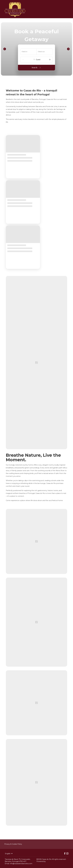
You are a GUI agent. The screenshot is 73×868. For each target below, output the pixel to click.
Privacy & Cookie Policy (13, 844)
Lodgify (49, 861)
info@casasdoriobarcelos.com (21, 864)
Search (37, 68)
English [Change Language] (9, 854)
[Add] (50, 60)
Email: (7, 864)
